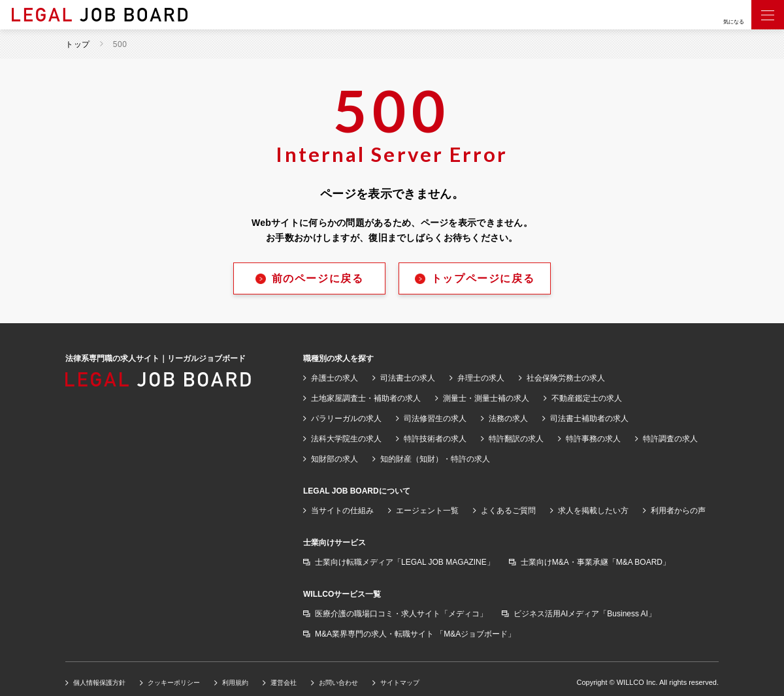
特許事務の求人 (593, 439)
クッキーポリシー (174, 683)
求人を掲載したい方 (593, 511)
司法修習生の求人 (435, 419)
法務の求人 (508, 419)
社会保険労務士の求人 (566, 378)
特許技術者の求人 (435, 439)
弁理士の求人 (481, 378)
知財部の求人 (335, 459)
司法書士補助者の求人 (589, 419)
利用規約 (235, 683)
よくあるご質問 (508, 511)
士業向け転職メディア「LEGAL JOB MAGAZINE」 (405, 562)
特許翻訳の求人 (516, 439)
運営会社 (284, 683)
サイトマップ (400, 683)
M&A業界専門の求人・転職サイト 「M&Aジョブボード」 (415, 634)
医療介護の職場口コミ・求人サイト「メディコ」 (401, 614)
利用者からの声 (678, 511)
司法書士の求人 (408, 378)
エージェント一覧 (427, 511)
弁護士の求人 (335, 378)
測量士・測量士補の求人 (486, 398)
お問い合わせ (338, 683)
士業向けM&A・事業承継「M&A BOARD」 (596, 562)
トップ (78, 44)
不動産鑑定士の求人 (587, 398)
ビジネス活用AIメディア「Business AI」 (585, 614)
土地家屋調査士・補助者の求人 (366, 398)
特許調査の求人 (670, 439)
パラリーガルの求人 (346, 419)
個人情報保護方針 (99, 683)
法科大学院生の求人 (346, 439)
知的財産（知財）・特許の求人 (435, 459)
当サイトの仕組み (342, 511)
